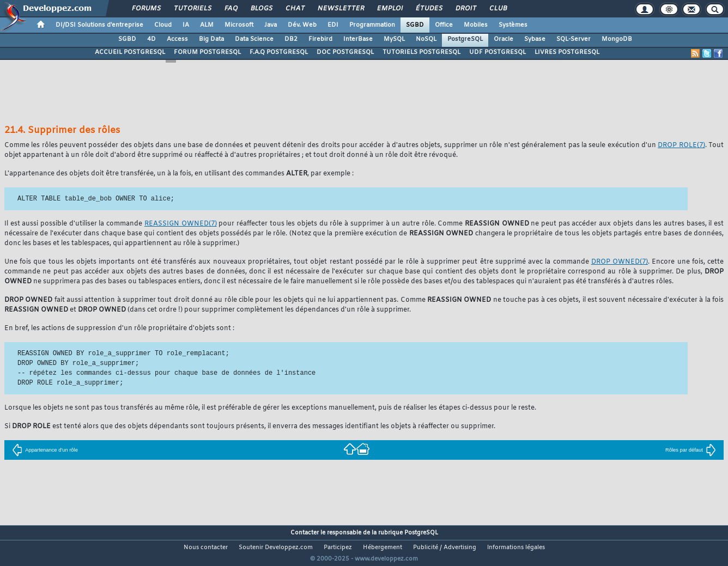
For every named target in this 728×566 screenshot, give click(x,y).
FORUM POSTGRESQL (207, 52)
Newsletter (340, 9)
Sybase (535, 39)
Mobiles (476, 25)
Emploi (389, 9)
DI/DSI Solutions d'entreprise (99, 25)
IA (186, 25)
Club (498, 9)
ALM (207, 25)
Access (177, 39)
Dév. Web (302, 25)
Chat (295, 9)
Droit (465, 9)
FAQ (230, 9)
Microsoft (239, 25)
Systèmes (513, 25)
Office (444, 25)
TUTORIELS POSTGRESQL (421, 52)
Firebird (320, 39)
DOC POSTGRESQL (345, 52)
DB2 (291, 39)
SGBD (415, 25)
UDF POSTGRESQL (498, 52)
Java (271, 25)
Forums (146, 9)
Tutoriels (192, 9)
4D (151, 39)
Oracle (503, 39)
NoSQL (426, 39)
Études (429, 9)
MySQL (394, 39)
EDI (333, 25)
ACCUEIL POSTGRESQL (130, 52)
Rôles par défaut (691, 450)
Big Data (211, 39)
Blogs (261, 9)
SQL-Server (574, 39)
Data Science (254, 39)
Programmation (372, 25)
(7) (681, 145)
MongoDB (617, 39)
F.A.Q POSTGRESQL (279, 52)
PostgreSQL (465, 39)
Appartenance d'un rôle (45, 450)
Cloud (163, 25)
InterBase (358, 39)
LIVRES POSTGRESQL (567, 52)
